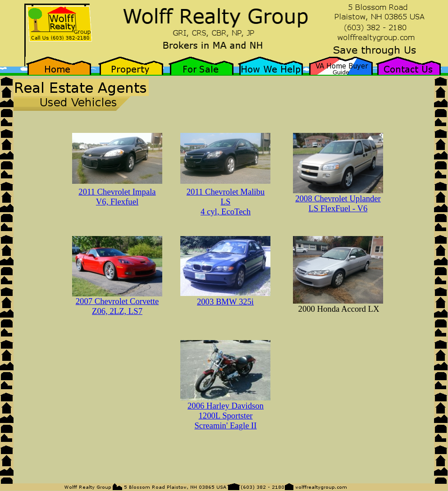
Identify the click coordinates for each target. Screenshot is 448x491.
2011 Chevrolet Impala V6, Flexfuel (117, 197)
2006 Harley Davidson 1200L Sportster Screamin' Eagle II (226, 416)
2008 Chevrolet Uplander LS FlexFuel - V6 (338, 203)
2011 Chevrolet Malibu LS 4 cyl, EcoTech (226, 202)
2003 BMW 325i (225, 302)
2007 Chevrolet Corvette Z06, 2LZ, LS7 (117, 306)
